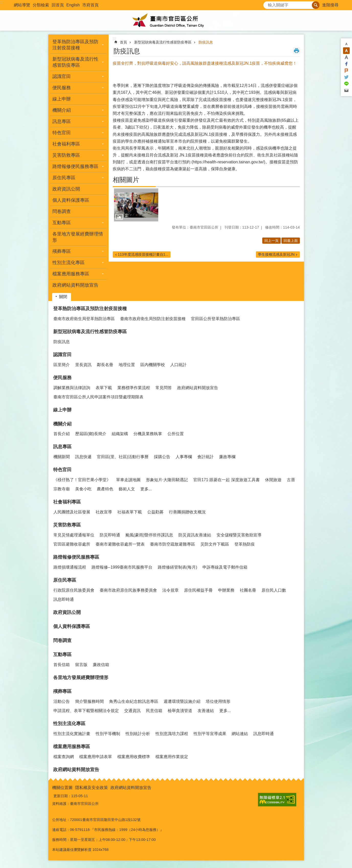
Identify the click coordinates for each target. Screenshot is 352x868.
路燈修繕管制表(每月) (178, 567)
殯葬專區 (62, 691)
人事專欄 (184, 457)
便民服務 (62, 378)
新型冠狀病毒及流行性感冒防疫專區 (163, 42)
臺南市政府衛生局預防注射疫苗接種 (153, 319)
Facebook (346, 64)
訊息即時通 (64, 599)
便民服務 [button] (62, 88)
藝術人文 (127, 489)
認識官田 (62, 355)
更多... (146, 489)
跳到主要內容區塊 (3, 3)
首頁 (123, 42)
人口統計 (178, 365)
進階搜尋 (330, 5)
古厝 (291, 480)
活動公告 (62, 701)
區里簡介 (62, 365)
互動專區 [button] (62, 223)
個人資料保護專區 (71, 200)
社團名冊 (248, 590)
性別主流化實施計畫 (72, 734)
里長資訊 (83, 365)
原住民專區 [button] (64, 178)
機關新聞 (62, 457)
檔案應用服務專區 (72, 747)
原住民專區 (65, 580)
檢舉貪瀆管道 (180, 711)
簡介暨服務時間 (89, 701)
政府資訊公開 (66, 189)
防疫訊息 (206, 42)
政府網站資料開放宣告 (75, 285)
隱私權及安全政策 (92, 788)
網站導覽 (22, 5)
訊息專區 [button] (62, 121)
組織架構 (120, 434)
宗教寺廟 (62, 489)
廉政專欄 (227, 457)
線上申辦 (62, 99)
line (346, 84)
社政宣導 (104, 512)
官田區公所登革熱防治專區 (215, 319)
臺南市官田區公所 (176, 20)
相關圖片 (126, 180)
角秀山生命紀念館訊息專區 (134, 701)
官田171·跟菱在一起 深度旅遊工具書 (226, 480)
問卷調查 (62, 211)
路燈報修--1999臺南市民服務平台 (122, 567)
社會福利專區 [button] (66, 144)
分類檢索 (41, 5)
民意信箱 (154, 711)
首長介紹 (62, 434)
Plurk (346, 71)
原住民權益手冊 (198, 590)
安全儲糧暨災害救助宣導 (239, 535)
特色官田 (62, 470)
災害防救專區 (67, 525)
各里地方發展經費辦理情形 (78, 237)
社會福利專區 (67, 502)
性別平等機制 (108, 734)
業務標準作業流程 (134, 388)
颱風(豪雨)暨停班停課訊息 (149, 535)
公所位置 (176, 434)
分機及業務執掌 (148, 434)
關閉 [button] (63, 297)
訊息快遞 (83, 457)
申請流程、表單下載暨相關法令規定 (86, 711)
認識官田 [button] (62, 76)
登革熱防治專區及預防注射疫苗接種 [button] (75, 45)
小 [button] (346, 44)
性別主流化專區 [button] (69, 263)
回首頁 (58, 5)
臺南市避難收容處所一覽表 (120, 544)
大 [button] (346, 57)
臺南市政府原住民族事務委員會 (128, 590)
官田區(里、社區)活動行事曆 (123, 457)
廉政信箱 (101, 665)
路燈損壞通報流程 (70, 567)
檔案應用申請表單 (96, 757)
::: (2, 2)
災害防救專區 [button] (66, 155)
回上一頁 (271, 241)
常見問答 (164, 388)
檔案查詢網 (64, 757)
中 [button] (346, 51)
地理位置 (127, 365)
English (73, 5)
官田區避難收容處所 (72, 544)
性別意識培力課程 (172, 734)
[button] (136, 205)
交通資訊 (132, 711)
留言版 (81, 665)
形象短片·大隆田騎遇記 (167, 480)
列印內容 (297, 51)
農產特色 (105, 489)
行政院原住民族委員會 (74, 590)
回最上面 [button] (291, 241)
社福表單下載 (130, 512)
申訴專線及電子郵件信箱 (225, 567)
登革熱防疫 (245, 544)
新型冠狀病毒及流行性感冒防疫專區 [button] (75, 62)
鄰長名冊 (105, 365)
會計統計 (206, 457)
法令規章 (171, 590)
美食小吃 (83, 489)
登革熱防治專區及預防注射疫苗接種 (90, 309)
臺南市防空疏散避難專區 (173, 544)
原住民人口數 (274, 590)
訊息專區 (62, 447)
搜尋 (267, 4)
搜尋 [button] (316, 5)
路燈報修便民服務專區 (76, 557)
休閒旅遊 (273, 480)
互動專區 (62, 655)
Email (346, 91)
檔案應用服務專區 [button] (71, 274)
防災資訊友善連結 (195, 535)
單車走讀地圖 (128, 480)
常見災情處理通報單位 (74, 535)
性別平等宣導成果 (210, 734)
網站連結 (240, 734)
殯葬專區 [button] (62, 251)
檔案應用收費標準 (134, 757)
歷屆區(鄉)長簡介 (91, 434)
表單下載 (104, 388)
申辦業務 (226, 590)
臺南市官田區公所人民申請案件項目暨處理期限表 (98, 397)
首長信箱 (62, 665)
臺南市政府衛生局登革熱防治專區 (84, 319)
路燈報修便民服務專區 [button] (75, 166)
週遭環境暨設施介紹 (182, 701)
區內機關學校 (153, 365)
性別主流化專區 (69, 724)
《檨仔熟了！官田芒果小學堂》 (82, 480)
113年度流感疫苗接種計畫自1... (143, 254)
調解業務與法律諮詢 (72, 388)
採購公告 (162, 457)
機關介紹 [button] (62, 110)
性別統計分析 (138, 734)
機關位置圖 (62, 788)
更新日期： (62, 796)
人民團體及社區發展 (72, 512)
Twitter (346, 77)
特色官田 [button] (62, 133)
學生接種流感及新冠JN (276, 254)
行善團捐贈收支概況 (187, 512)
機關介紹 (62, 424)
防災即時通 (110, 535)
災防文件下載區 (215, 544)
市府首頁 (90, 5)
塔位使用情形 (218, 701)
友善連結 (206, 711)
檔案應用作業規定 (172, 757)
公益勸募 (155, 512)
